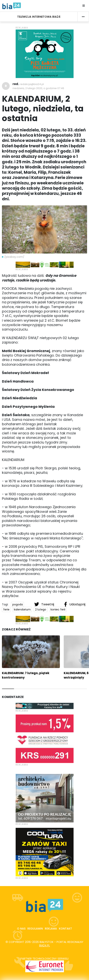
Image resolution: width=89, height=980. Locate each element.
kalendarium (22, 609)
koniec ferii (58, 609)
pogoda (18, 604)
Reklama (51, 929)
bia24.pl (44, 945)
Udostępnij (75, 604)
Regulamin (35, 929)
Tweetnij (45, 604)
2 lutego (41, 609)
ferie (6, 609)
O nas (21, 929)
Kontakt (65, 929)
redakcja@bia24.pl (32, 84)
